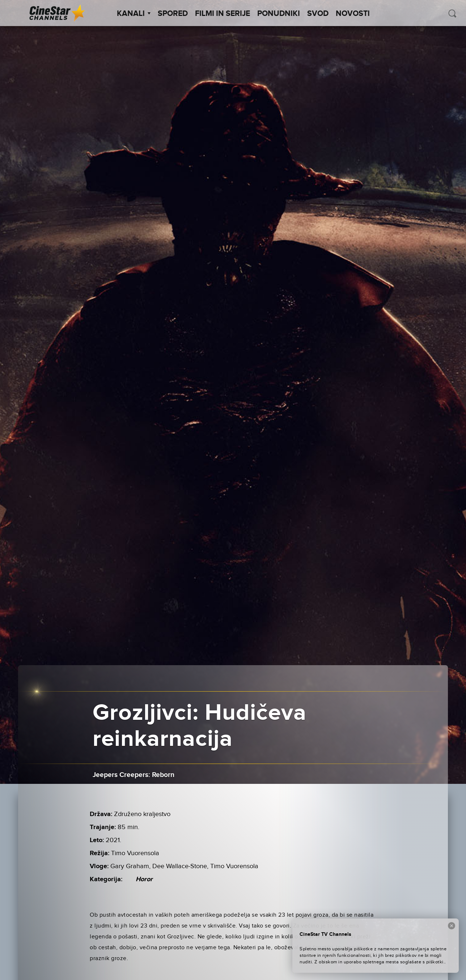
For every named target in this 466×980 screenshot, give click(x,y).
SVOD (318, 14)
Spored (173, 14)
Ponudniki (279, 14)
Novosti (353, 14)
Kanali (134, 14)
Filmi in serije (223, 14)
